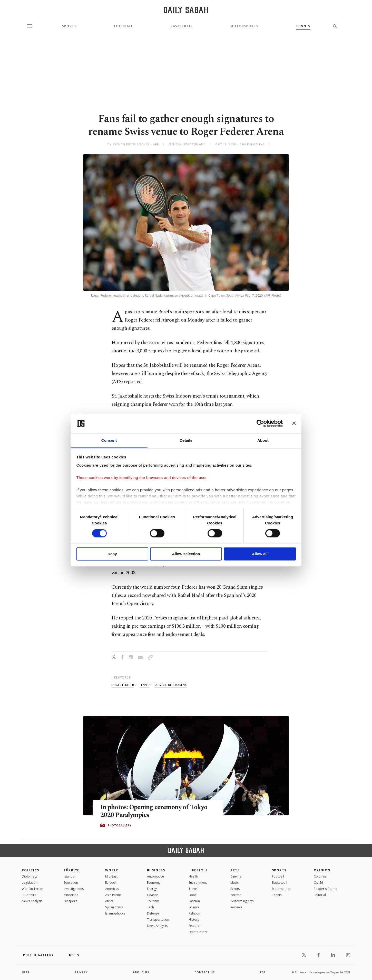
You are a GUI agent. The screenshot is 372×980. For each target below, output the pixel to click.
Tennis (303, 26)
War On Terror (32, 889)
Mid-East (111, 876)
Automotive (155, 876)
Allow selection (186, 554)
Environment (198, 883)
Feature (194, 926)
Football (124, 26)
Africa (109, 901)
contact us (205, 972)
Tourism (153, 901)
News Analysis (32, 901)
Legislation (30, 883)
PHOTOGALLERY (120, 825)
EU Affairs (29, 895)
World (112, 870)
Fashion (194, 901)
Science (194, 907)
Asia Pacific (113, 895)
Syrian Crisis (114, 907)
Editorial (320, 895)
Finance (153, 895)
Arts (235, 870)
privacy (81, 972)
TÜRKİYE (72, 870)
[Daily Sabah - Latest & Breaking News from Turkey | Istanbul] (186, 10)
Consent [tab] (109, 440)
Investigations (74, 889)
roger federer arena (170, 685)
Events (235, 889)
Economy (154, 883)
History (194, 920)
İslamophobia (115, 913)
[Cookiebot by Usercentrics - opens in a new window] (260, 423)
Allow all (260, 554)
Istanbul (69, 876)
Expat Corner (198, 932)
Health (193, 876)
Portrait (236, 895)
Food (192, 895)
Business (156, 870)
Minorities (71, 895)
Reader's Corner (326, 889)
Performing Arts (242, 901)
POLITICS (31, 870)
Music (234, 883)
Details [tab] (186, 440)
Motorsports (244, 26)
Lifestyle (198, 870)
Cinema (236, 876)
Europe (110, 883)
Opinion (322, 870)
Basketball (182, 26)
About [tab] (263, 440)
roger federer (123, 685)
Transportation (158, 920)
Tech (150, 907)
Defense (153, 913)
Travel (193, 889)
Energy (152, 889)
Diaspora (70, 901)
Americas (112, 889)
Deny (112, 554)
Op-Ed (318, 883)
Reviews (236, 907)
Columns (320, 876)
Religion (194, 913)
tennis (144, 685)
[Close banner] (294, 423)
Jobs (26, 972)
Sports (69, 26)
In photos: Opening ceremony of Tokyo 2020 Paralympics (154, 811)
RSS (263, 972)
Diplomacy (30, 876)
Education (71, 883)
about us (141, 972)
